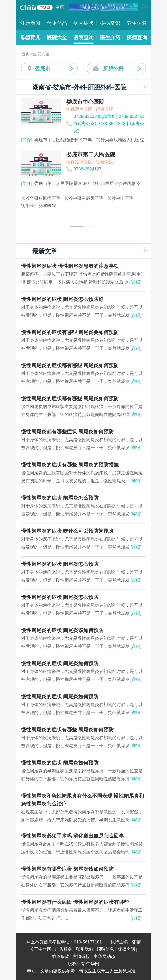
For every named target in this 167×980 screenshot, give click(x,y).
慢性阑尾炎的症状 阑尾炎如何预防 (60, 663)
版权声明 (126, 949)
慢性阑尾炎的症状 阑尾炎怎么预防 (60, 498)
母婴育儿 (30, 38)
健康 (60, 7)
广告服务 (64, 949)
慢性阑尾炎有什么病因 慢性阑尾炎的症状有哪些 (75, 902)
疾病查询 (137, 38)
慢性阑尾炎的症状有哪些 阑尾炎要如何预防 (70, 332)
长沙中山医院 (120, 198)
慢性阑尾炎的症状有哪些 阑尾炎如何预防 (67, 730)
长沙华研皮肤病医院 (41, 198)
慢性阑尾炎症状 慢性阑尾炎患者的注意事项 (70, 266)
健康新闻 (30, 23)
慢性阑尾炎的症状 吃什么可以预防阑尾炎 (67, 531)
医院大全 (57, 38)
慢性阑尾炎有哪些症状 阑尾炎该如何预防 (67, 869)
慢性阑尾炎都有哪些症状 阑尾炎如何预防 (67, 432)
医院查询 (83, 38)
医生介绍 (110, 38)
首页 (25, 54)
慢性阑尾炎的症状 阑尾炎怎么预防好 (62, 299)
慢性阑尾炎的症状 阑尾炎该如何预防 (62, 630)
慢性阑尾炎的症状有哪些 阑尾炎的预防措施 (70, 465)
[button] (76, 227)
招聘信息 (105, 949)
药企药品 (57, 23)
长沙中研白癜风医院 (84, 198)
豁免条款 (60, 956)
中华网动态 (104, 956)
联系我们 (85, 949)
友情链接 (81, 956)
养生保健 (137, 23)
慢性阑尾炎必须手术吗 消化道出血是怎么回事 (72, 836)
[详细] (136, 282)
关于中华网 (40, 949)
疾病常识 (110, 23)
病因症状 (83, 23)
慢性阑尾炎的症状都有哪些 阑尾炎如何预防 (70, 365)
